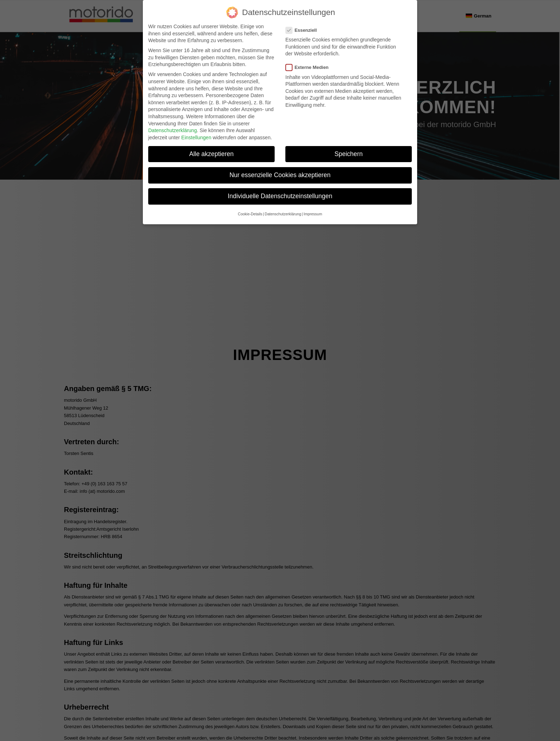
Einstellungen (196, 134)
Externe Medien (310, 64)
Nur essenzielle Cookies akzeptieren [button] (280, 172)
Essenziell (304, 27)
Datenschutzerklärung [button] (283, 211)
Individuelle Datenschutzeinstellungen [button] (280, 193)
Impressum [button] (313, 211)
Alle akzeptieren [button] (212, 151)
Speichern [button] (349, 151)
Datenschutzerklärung (172, 127)
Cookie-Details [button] (250, 211)
